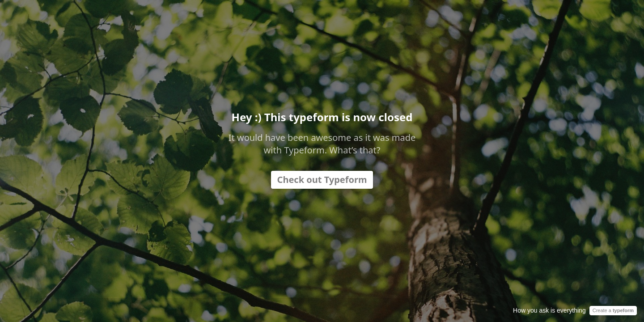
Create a (613, 310)
